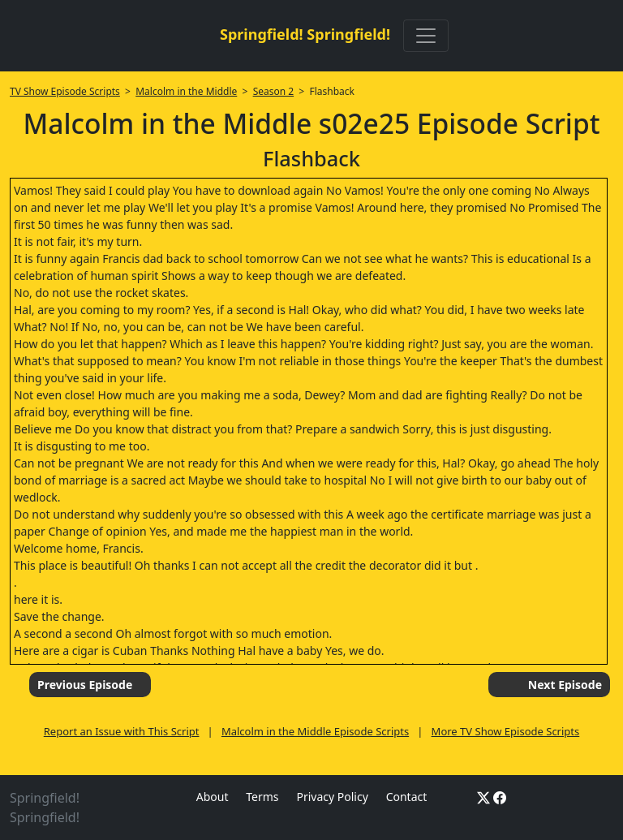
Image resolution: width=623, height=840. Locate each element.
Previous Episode (85, 685)
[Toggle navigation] (426, 36)
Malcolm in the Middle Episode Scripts (315, 731)
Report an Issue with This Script (122, 731)
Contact (407, 797)
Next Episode (565, 685)
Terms (262, 797)
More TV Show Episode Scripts (506, 731)
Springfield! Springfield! (305, 34)
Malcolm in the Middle (186, 91)
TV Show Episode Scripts (65, 91)
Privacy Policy (332, 797)
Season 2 (274, 91)
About (213, 797)
